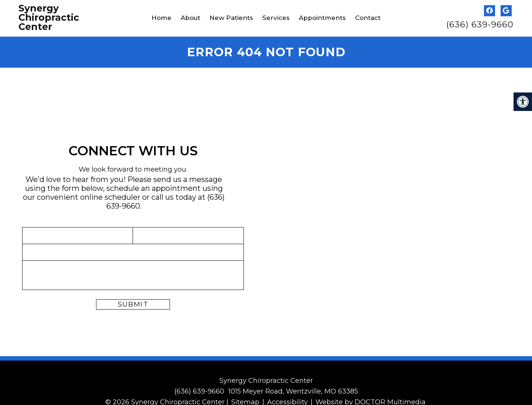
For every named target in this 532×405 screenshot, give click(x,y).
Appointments (322, 18)
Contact (368, 18)
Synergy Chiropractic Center (49, 18)
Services (276, 18)
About (190, 18)
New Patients (231, 18)
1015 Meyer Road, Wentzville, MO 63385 (293, 390)
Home (161, 18)
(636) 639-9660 (480, 25)
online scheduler (110, 196)
